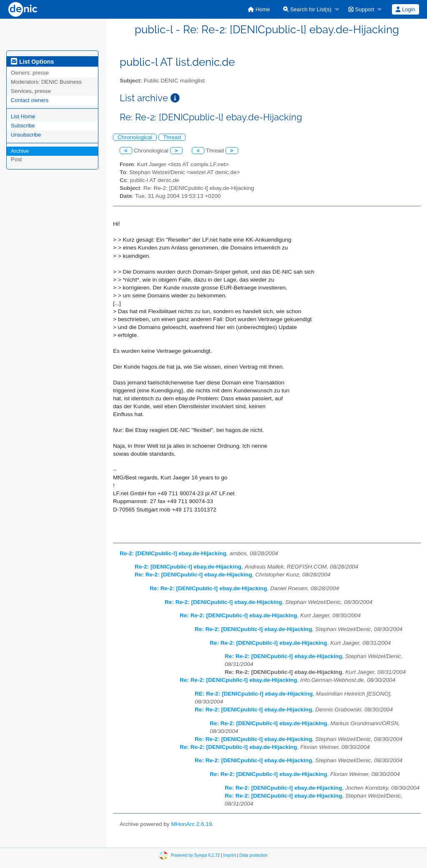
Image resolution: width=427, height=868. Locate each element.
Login (405, 9)
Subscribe (23, 126)
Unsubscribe (26, 135)
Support (361, 9)
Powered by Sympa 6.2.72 (195, 855)
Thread (172, 137)
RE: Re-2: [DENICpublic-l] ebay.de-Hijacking (254, 694)
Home (259, 9)
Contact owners (30, 100)
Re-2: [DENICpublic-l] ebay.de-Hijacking (173, 553)
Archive (20, 151)
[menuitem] (259, 9)
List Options (32, 62)
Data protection (254, 855)
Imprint (230, 855)
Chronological (135, 137)
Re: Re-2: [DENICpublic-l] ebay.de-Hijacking (193, 575)
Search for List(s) (307, 9)
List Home (23, 116)
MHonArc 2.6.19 (191, 824)
